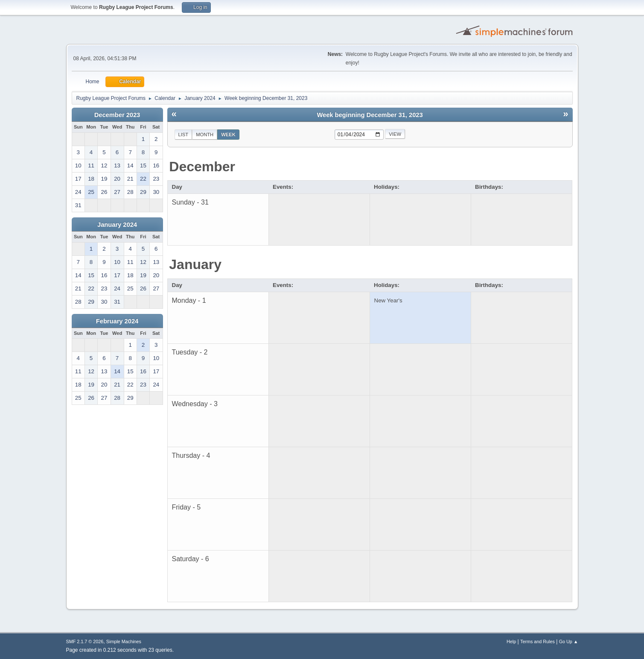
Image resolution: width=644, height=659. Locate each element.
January (195, 264)
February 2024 (117, 321)
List (184, 135)
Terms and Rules (538, 641)
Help (511, 641)
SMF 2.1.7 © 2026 (85, 641)
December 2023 (117, 115)
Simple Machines (124, 641)
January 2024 (117, 225)
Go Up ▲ (569, 641)
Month (205, 135)
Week (228, 135)
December (202, 167)
